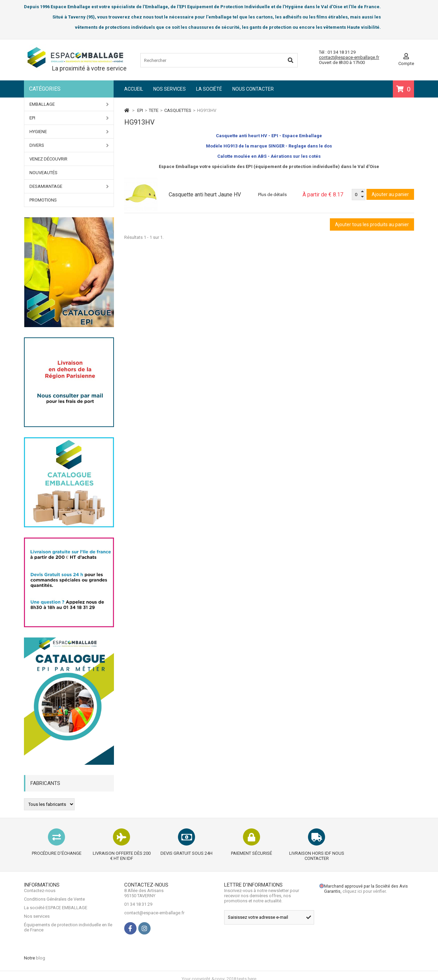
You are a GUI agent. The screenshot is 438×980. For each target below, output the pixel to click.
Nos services (170, 89)
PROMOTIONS (43, 200)
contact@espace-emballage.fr (349, 57)
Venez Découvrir (48, 159)
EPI (69, 118)
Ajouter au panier (390, 194)
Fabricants (45, 783)
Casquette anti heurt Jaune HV (205, 195)
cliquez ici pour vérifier (364, 899)
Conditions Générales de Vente (54, 912)
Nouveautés (43, 173)
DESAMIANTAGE (69, 186)
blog (41, 951)
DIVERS (69, 145)
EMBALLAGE (69, 104)
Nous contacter (253, 89)
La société (209, 89)
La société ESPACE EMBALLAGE (56, 921)
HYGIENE (69, 132)
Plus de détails (272, 195)
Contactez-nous (40, 904)
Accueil (134, 89)
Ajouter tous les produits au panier (372, 224)
